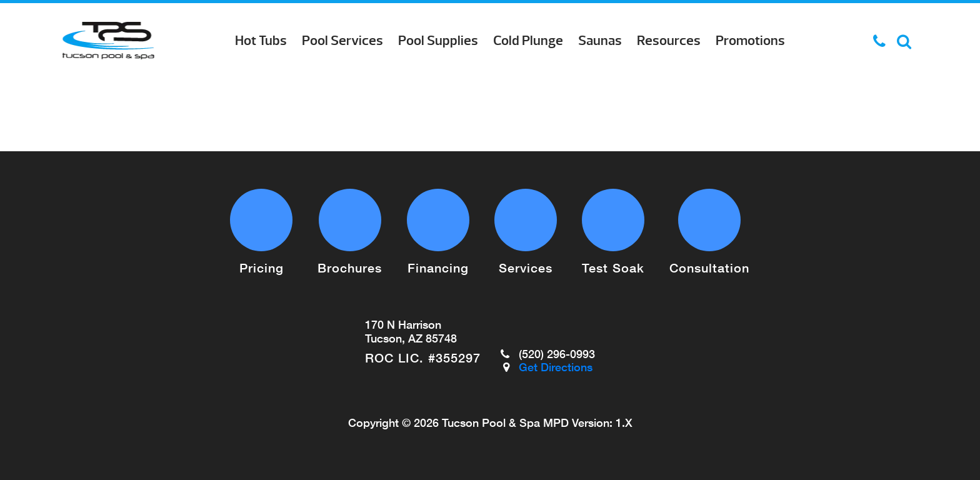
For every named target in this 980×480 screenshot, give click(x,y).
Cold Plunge (528, 41)
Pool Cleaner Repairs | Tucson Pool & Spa (108, 41)
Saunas (600, 41)
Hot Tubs (261, 41)
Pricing (262, 267)
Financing (438, 267)
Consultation (709, 267)
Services (526, 267)
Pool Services (342, 41)
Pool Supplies (438, 41)
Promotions (750, 41)
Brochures (350, 267)
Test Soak (613, 267)
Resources (669, 41)
